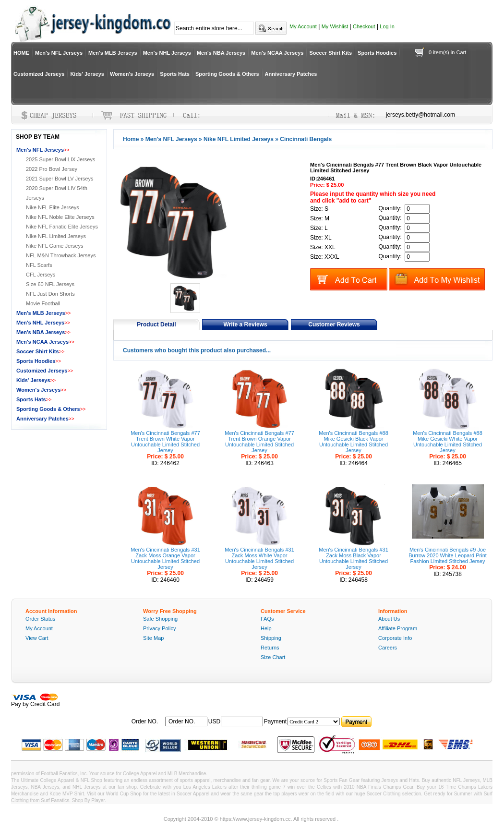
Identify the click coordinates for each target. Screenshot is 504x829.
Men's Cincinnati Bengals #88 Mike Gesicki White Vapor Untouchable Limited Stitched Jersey (448, 442)
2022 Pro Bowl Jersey (52, 169)
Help (266, 628)
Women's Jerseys (132, 74)
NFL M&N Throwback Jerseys (61, 255)
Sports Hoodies (377, 53)
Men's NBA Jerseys (221, 53)
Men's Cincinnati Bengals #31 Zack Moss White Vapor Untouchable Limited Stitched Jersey (259, 558)
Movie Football (43, 303)
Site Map (153, 638)
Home (131, 139)
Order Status (40, 619)
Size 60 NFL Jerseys (50, 284)
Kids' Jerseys (87, 74)
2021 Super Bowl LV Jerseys (60, 179)
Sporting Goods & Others (227, 74)
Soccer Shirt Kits (330, 53)
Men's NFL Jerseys (59, 53)
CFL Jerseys (41, 275)
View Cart (37, 638)
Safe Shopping (160, 619)
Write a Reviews (245, 324)
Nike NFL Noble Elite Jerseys (60, 217)
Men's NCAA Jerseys (277, 53)
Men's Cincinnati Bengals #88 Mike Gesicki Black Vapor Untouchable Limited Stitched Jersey (354, 442)
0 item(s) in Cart (447, 52)
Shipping (271, 638)
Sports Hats (175, 74)
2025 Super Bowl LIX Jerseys (60, 159)
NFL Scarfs (39, 265)
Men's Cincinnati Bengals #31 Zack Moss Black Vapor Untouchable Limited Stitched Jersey (354, 558)
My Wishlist (335, 26)
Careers (388, 648)
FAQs (267, 619)
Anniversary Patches (291, 74)
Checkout (364, 26)
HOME (21, 53)
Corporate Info (395, 638)
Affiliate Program (398, 628)
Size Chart (273, 657)
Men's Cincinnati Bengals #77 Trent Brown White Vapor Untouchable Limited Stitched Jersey (165, 442)
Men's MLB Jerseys (113, 53)
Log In (387, 26)
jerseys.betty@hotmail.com (420, 115)
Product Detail (156, 324)
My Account (303, 26)
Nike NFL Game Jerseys (54, 246)
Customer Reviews (334, 324)
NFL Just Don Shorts (50, 294)
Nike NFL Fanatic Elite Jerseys (62, 227)
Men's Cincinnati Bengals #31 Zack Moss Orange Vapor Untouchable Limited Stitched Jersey (165, 558)
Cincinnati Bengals (306, 139)
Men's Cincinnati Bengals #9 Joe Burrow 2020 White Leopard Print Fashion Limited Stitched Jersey (448, 555)
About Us (389, 619)
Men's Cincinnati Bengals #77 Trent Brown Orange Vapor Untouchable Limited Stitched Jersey (259, 442)
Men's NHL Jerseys (167, 53)
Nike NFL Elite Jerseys (53, 207)
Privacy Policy (159, 628)
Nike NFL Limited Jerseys (239, 139)
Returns (270, 648)
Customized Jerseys (39, 74)
